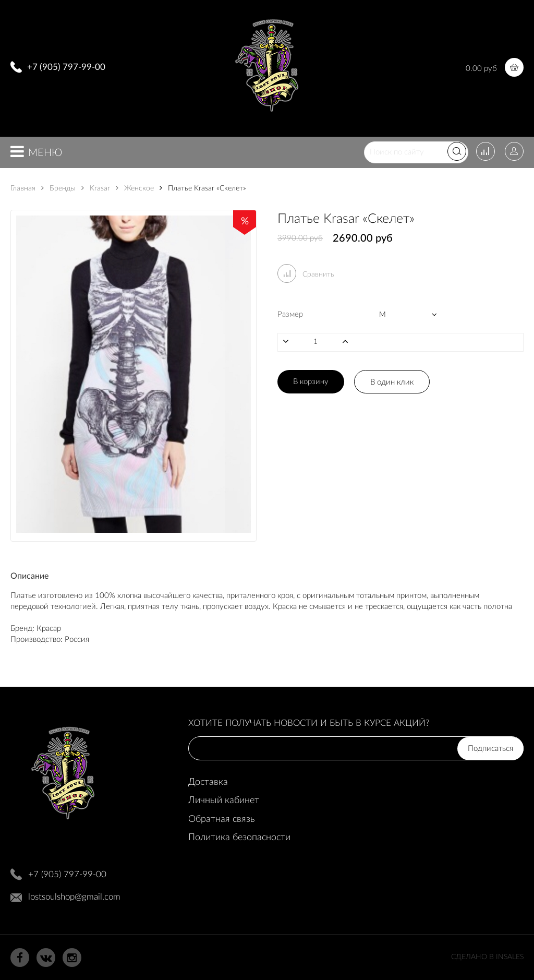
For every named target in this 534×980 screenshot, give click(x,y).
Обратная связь (221, 819)
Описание (29, 576)
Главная (23, 188)
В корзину (311, 382)
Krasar (96, 188)
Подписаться (490, 749)
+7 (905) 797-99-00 (66, 67)
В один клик (392, 382)
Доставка (208, 782)
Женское (135, 188)
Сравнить (306, 274)
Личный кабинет (224, 800)
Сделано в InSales (487, 957)
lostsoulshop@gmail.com (74, 897)
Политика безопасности (239, 838)
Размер (290, 314)
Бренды (58, 188)
